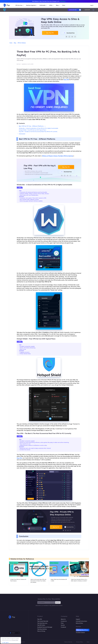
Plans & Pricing (41, 631)
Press (62, 623)
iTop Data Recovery (42, 623)
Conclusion (22, 134)
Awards (63, 625)
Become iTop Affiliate (83, 630)
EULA (88, 642)
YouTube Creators (80, 633)
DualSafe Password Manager (45, 627)
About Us (63, 619)
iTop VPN (19, 458)
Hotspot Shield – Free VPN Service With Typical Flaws (32, 130)
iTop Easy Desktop (42, 629)
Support (78, 619)
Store (64, 5)
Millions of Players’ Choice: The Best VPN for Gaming (58, 156)
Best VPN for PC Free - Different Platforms (32, 126)
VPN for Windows (22, 43)
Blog (15, 43)
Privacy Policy (79, 642)
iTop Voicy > (63, 1)
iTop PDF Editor (41, 625)
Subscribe (58, 603)
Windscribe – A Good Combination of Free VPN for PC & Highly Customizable (38, 128)
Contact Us (64, 621)
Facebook (63, 627)
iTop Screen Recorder (43, 621)
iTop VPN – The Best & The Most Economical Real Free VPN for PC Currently (38, 132)
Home (11, 43)
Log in (92, 5)
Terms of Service (68, 642)
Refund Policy (79, 623)
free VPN (66, 80)
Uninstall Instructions (81, 621)
